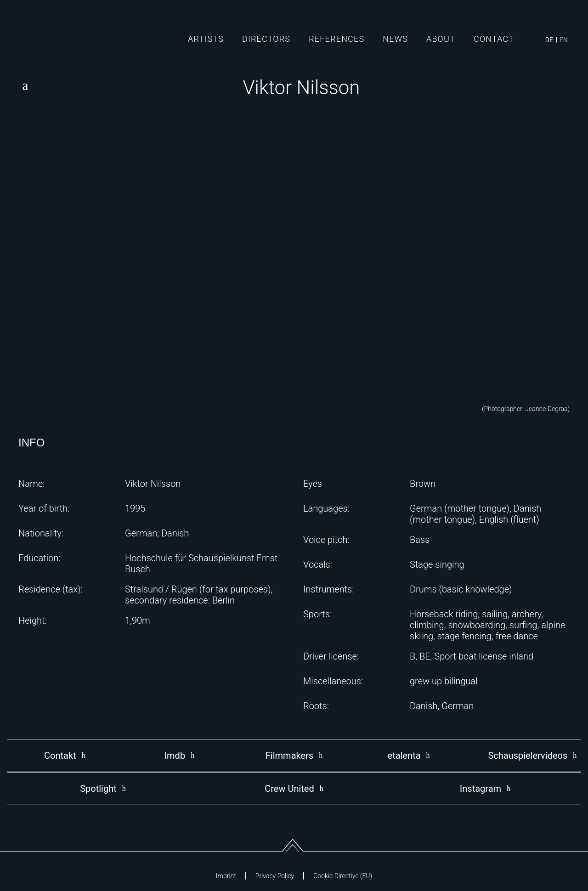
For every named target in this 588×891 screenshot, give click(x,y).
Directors (266, 39)
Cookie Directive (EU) (343, 876)
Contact (494, 39)
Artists (206, 39)
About (441, 39)
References (336, 39)
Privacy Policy (275, 876)
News (395, 39)
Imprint (226, 876)
